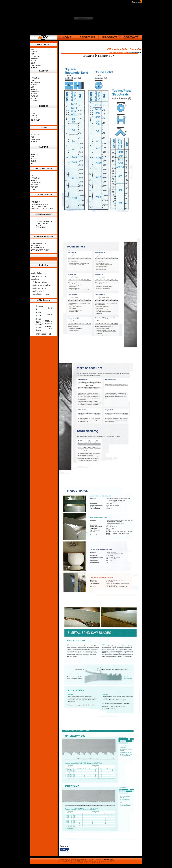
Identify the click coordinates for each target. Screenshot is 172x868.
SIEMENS (34, 58)
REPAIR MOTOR (37, 248)
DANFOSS (35, 92)
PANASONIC (36, 65)
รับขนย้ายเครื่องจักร (38, 291)
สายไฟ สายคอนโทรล (39, 282)
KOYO (33, 63)
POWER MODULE (43, 223)
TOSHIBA (34, 101)
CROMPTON (36, 183)
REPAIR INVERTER (38, 243)
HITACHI (34, 67)
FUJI (32, 54)
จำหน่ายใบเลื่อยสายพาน (40, 294)
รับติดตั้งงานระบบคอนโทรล (41, 285)
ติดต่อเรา (64, 846)
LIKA (32, 122)
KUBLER (34, 118)
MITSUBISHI (35, 56)
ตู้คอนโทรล (35, 279)
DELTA (33, 61)
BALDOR (34, 185)
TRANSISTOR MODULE (45, 221)
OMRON (34, 52)
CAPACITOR (41, 227)
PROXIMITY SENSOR (39, 204)
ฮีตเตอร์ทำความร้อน (38, 276)
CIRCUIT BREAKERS (39, 206)
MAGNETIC (35, 202)
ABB (32, 49)
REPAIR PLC (36, 246)
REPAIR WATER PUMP (40, 250)
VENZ (33, 189)
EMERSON (35, 96)
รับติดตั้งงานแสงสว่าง (38, 288)
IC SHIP (39, 225)
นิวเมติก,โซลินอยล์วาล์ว (39, 273)
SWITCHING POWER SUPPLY (43, 209)
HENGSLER (35, 120)
